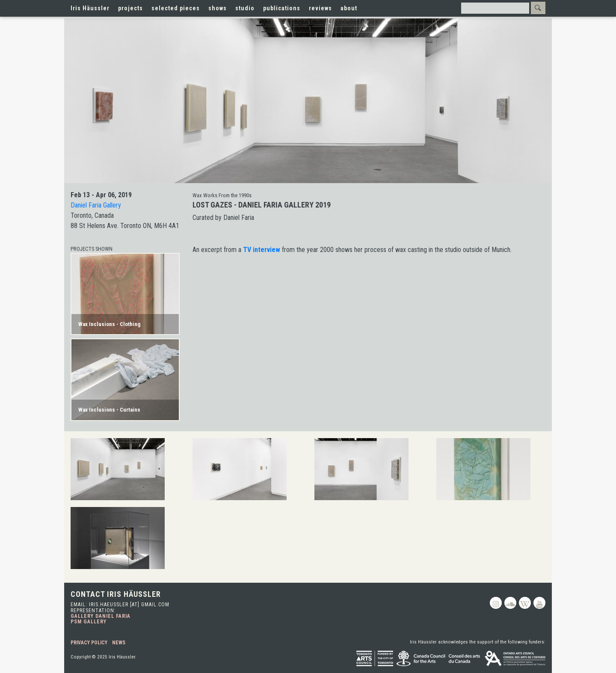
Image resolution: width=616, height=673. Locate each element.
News (119, 643)
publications (282, 8)
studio (245, 8)
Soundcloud (510, 603)
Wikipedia (525, 603)
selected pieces (176, 8)
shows (218, 8)
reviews (320, 8)
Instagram (496, 603)
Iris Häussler (90, 8)
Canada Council (439, 658)
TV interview (262, 250)
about (349, 8)
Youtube (539, 603)
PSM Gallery (89, 622)
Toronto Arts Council (375, 658)
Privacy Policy (89, 643)
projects (130, 8)
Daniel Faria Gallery (96, 205)
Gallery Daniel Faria (101, 616)
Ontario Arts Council (515, 658)
